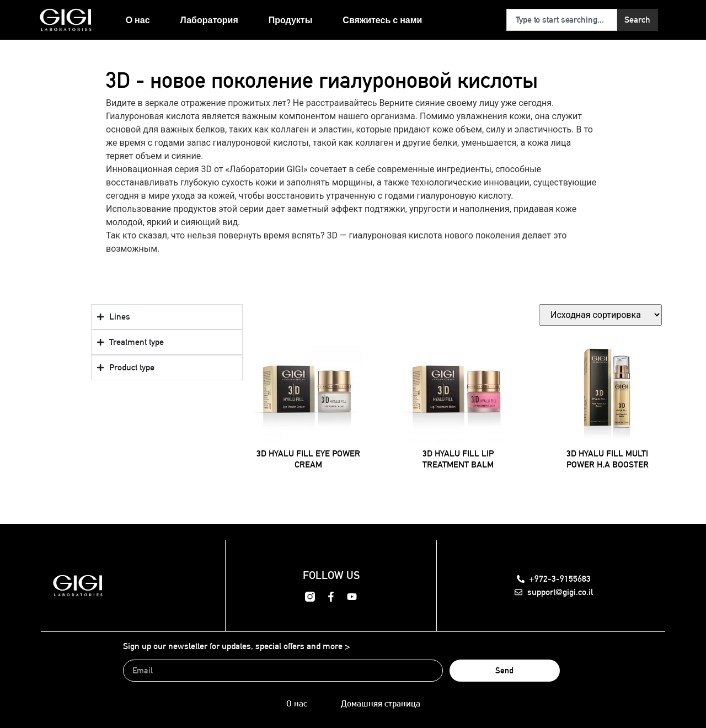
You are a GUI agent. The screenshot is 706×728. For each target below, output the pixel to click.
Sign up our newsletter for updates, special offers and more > (237, 647)
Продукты (291, 20)
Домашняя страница (381, 703)
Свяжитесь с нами (382, 20)
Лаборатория (209, 20)
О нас (138, 20)
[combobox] (561, 20)
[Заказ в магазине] (600, 315)
